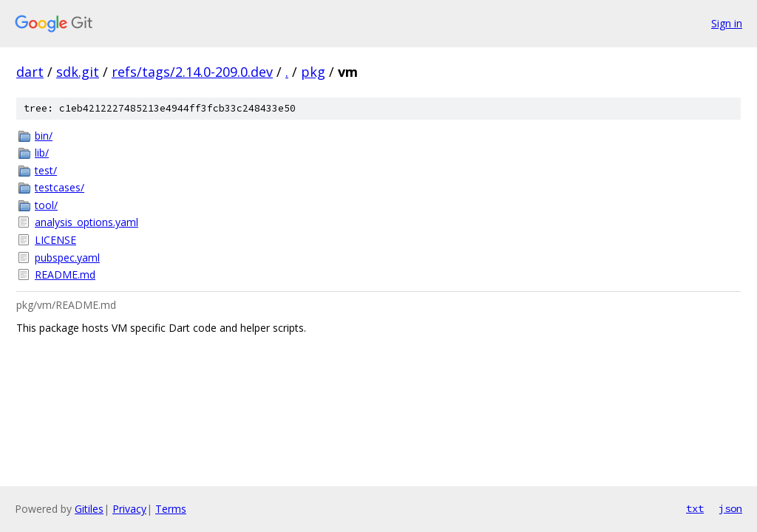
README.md (65, 274)
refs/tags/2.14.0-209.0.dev (192, 72)
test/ (46, 170)
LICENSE (55, 240)
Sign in (727, 23)
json (730, 508)
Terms (171, 509)
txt (695, 508)
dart (30, 72)
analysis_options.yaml (86, 222)
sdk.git (78, 72)
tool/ (46, 205)
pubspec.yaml (67, 258)
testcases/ (60, 187)
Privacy (129, 509)
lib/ (42, 153)
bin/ (44, 136)
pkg (313, 72)
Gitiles (89, 509)
